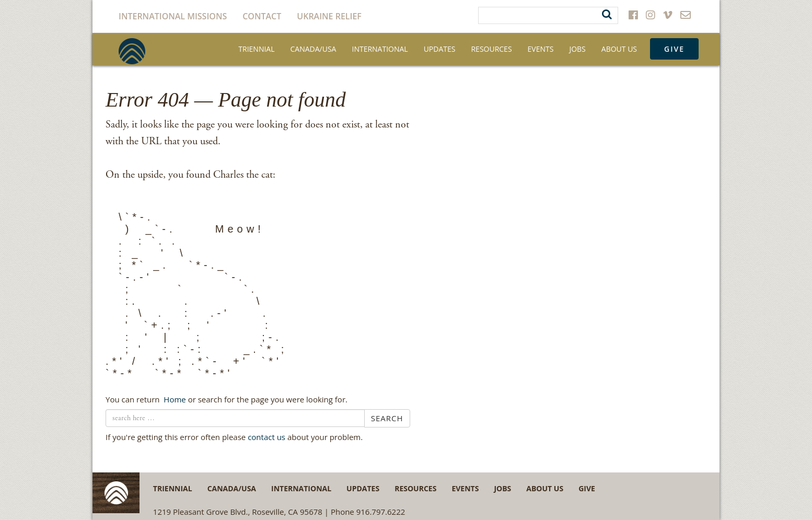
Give (674, 49)
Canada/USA (314, 49)
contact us (266, 437)
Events (541, 49)
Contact (262, 16)
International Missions (173, 16)
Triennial (256, 49)
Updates (440, 49)
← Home (173, 399)
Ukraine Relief (329, 16)
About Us (619, 49)
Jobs (577, 49)
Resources (491, 49)
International (380, 49)
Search (387, 418)
